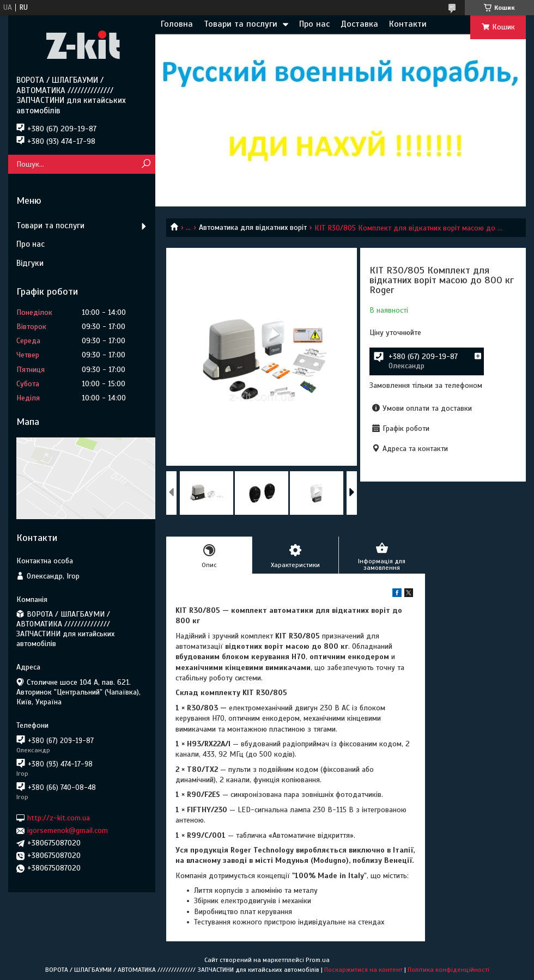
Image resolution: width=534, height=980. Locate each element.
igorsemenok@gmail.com (68, 830)
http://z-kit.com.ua (59, 818)
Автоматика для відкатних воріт (253, 227)
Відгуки (30, 263)
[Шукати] (146, 164)
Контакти (408, 24)
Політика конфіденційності (448, 970)
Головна (177, 24)
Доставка (359, 24)
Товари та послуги (241, 24)
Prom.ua (318, 960)
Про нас (314, 24)
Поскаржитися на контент (363, 970)
